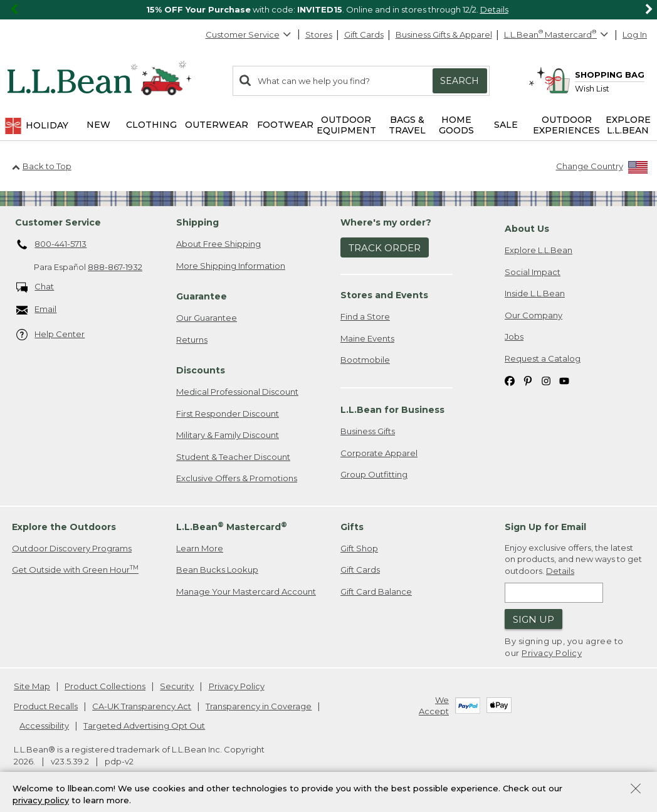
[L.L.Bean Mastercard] (558, 35)
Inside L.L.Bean (535, 293)
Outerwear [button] (217, 125)
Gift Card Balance (376, 591)
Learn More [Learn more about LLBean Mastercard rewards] (200, 548)
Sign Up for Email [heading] (545, 527)
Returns (192, 340)
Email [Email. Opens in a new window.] (37, 310)
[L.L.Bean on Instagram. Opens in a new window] (546, 381)
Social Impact (533, 272)
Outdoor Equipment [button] (346, 125)
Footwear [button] (285, 125)
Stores (319, 34)
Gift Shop (359, 548)
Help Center (51, 335)
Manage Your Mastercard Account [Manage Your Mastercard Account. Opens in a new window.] (246, 591)
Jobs (514, 336)
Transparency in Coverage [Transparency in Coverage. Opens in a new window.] (259, 706)
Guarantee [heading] (202, 296)
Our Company (533, 315)
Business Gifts (368, 431)
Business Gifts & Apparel (444, 34)
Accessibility (44, 726)
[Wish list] (610, 88)
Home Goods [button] (456, 125)
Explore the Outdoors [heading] (64, 527)
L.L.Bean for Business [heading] (392, 410)
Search (460, 81)
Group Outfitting (374, 474)
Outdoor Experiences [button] (566, 125)
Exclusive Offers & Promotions (237, 478)
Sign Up (533, 619)
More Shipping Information (231, 266)
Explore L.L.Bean (539, 250)
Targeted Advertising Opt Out (144, 726)
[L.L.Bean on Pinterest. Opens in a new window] (528, 381)
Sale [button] (506, 125)
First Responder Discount (228, 414)
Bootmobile (365, 360)
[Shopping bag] (594, 74)
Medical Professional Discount (237, 392)
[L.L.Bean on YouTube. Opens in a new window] (564, 381)
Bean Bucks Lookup (217, 570)
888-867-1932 (115, 267)
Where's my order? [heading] (386, 222)
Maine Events (367, 338)
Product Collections (105, 686)
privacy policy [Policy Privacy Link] (41, 803)
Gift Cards (364, 34)
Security (177, 686)
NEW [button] (98, 125)
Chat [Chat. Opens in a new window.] (35, 287)
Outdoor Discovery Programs (72, 548)
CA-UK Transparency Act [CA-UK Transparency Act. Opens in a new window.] (142, 706)
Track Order (385, 248)
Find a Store (365, 316)
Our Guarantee (207, 318)
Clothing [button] (151, 125)
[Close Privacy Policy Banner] (636, 792)
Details (494, 9)
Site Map (32, 686)
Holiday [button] (36, 126)
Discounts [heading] (201, 370)
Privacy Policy (552, 653)
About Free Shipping (218, 244)
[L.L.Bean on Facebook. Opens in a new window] (510, 381)
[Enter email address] (554, 593)
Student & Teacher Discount (233, 457)
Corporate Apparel (379, 453)
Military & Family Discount (228, 435)
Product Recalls (46, 706)
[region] (328, 10)
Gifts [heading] (352, 527)
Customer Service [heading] (58, 222)
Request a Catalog (543, 358)
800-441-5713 (52, 245)
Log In (635, 34)
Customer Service (249, 34)
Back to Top (42, 166)
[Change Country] (602, 169)
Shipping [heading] (197, 222)
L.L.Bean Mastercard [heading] (232, 527)
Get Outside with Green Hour (75, 569)
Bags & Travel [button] (407, 125)
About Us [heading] (527, 229)
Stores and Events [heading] (384, 295)
